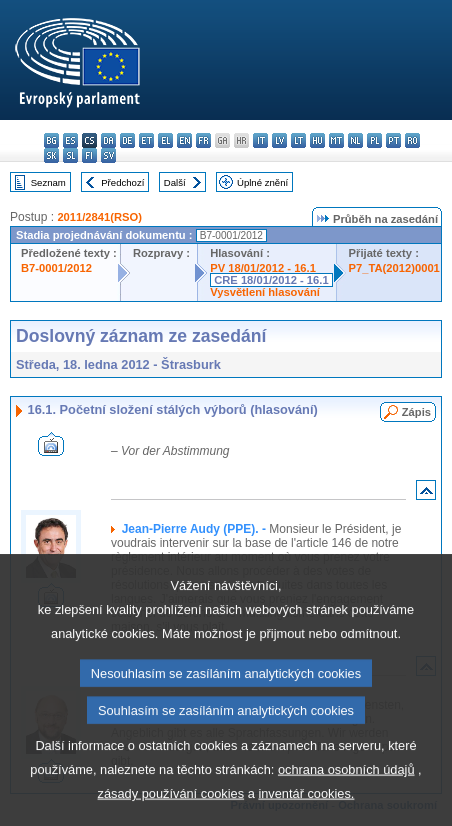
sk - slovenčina (51, 155)
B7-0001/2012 (56, 268)
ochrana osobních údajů (346, 801)
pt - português (393, 140)
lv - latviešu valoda (279, 140)
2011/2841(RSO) (99, 217)
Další (175, 182)
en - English (184, 140)
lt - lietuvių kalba (298, 140)
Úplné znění (262, 182)
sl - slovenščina (70, 155)
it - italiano (260, 140)
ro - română (412, 140)
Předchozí (122, 182)
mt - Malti (336, 140)
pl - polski (374, 140)
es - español (70, 140)
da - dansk (108, 140)
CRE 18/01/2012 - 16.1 (271, 280)
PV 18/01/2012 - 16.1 (263, 268)
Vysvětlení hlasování (265, 292)
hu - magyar (317, 140)
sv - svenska (108, 155)
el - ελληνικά (165, 140)
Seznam (48, 182)
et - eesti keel (146, 140)
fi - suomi (89, 155)
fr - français (203, 140)
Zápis (416, 412)
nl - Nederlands (355, 140)
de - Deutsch (127, 140)
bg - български (51, 140)
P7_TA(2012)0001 (394, 268)
